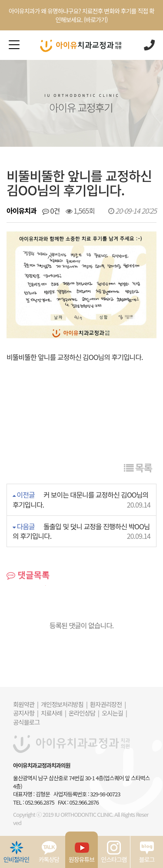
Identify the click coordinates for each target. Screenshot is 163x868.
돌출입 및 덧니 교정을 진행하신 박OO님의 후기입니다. (81, 531)
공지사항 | (26, 713)
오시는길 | (114, 713)
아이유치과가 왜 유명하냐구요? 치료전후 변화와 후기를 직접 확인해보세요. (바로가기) (81, 15)
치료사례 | (53, 713)
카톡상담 (49, 852)
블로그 (147, 852)
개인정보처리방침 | (64, 704)
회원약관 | (26, 704)
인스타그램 (114, 852)
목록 (138, 467)
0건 (51, 211)
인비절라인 (16, 852)
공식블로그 (26, 722)
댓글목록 (28, 575)
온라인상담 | (84, 713)
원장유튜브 (81, 852)
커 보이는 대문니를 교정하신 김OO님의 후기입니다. (80, 500)
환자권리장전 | (108, 704)
